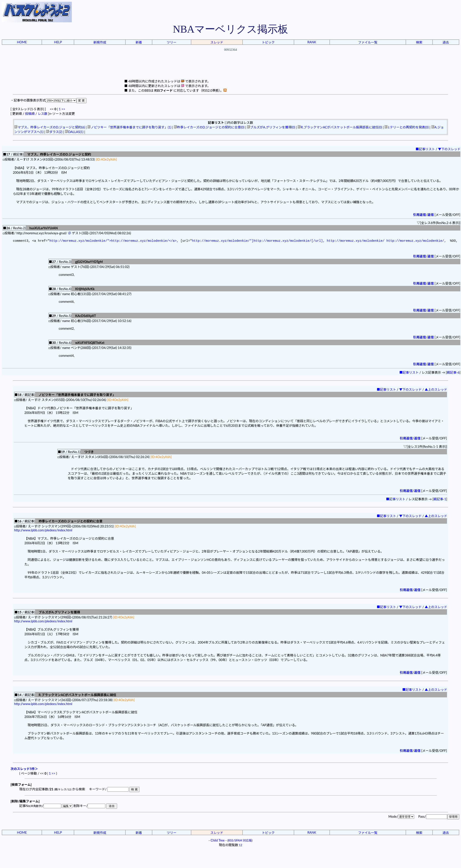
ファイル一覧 (368, 42)
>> (63, 109)
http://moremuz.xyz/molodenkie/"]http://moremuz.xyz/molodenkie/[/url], (258, 241)
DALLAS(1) (74, 132)
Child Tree (218, 841)
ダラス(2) (54, 132)
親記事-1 (440, 500)
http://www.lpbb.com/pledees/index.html (43, 531)
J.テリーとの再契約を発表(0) (406, 127)
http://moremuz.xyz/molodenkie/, (416, 241)
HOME (22, 42)
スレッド (217, 42)
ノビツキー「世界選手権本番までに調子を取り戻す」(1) (129, 127)
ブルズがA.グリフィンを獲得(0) (271, 127)
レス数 (42, 114)
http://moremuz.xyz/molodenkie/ (355, 241)
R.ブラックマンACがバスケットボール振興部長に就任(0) (340, 127)
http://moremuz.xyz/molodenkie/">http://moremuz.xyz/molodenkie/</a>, (114, 241)
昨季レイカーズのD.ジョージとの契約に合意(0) (209, 127)
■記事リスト (425, 149)
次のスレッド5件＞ (24, 770)
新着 (139, 42)
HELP (58, 42)
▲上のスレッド (436, 390)
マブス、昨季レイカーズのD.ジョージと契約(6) (50, 127)
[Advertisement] (230, 69)
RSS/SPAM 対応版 (240, 841)
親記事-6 (453, 373)
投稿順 (30, 114)
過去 (446, 42)
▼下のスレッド (449, 149)
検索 (419, 42)
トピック (268, 42)
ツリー (172, 42)
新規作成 (100, 42)
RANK (312, 42)
